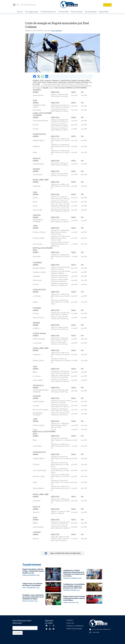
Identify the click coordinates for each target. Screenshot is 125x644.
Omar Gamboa (56, 31)
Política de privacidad (74, 629)
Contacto (70, 620)
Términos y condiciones (75, 626)
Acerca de (70, 623)
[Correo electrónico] (25, 628)
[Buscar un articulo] (18, 5)
